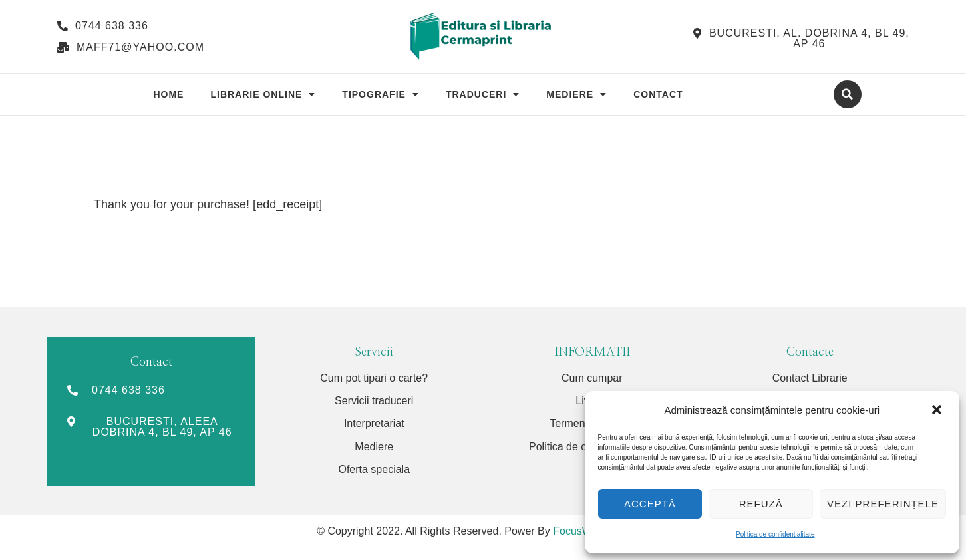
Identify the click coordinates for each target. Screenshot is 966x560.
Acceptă (650, 504)
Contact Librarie (810, 378)
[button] (938, 410)
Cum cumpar (592, 378)
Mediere (576, 94)
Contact (658, 94)
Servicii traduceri (374, 401)
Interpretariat (374, 423)
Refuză (761, 504)
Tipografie (381, 94)
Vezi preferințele (883, 504)
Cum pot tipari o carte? (374, 378)
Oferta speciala (374, 469)
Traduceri (483, 94)
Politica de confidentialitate (775, 534)
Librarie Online (263, 94)
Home (168, 94)
